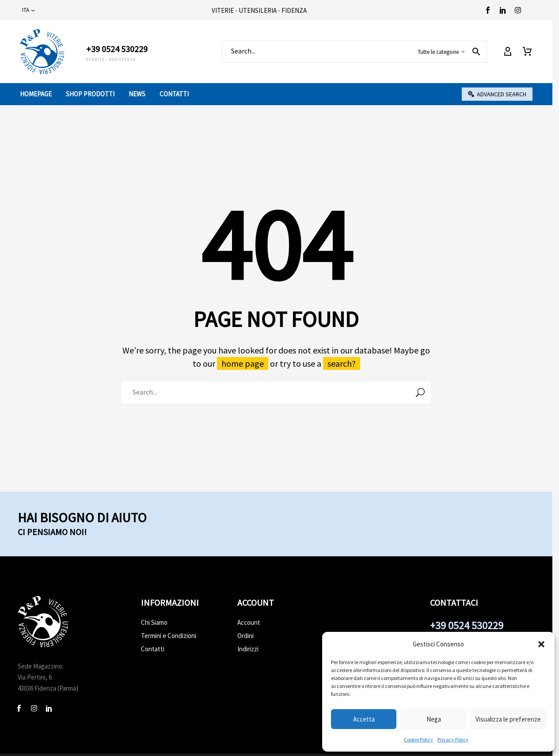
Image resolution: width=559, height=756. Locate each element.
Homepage (36, 94)
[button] (541, 644)
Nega (434, 719)
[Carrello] (527, 52)
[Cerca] (354, 52)
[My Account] (508, 52)
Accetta (364, 719)
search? (342, 363)
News (137, 94)
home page (243, 363)
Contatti (174, 94)
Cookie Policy (418, 739)
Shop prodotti (90, 94)
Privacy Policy (453, 739)
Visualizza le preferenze (508, 719)
